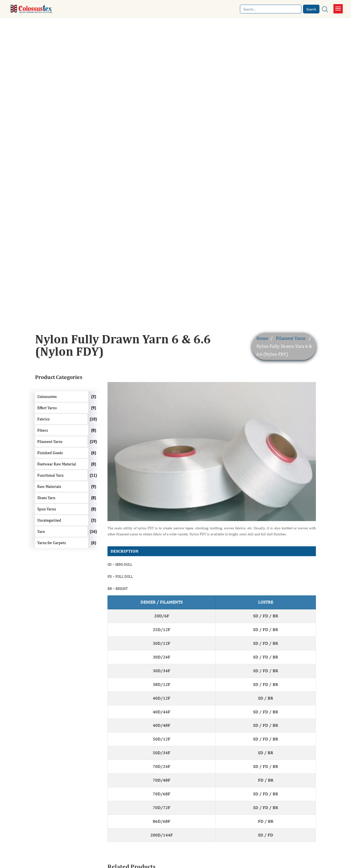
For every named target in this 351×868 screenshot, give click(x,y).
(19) (93, 442)
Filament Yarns (291, 338)
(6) (94, 453)
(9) (94, 408)
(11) (93, 475)
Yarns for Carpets (52, 543)
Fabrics (43, 419)
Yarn (41, 531)
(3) (94, 397)
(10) (93, 419)
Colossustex (47, 397)
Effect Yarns (47, 408)
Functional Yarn (50, 475)
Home (262, 338)
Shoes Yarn (46, 498)
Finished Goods (50, 453)
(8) (94, 430)
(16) (93, 531)
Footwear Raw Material (57, 464)
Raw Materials (49, 487)
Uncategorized (49, 520)
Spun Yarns (47, 509)
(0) (94, 464)
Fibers (43, 430)
